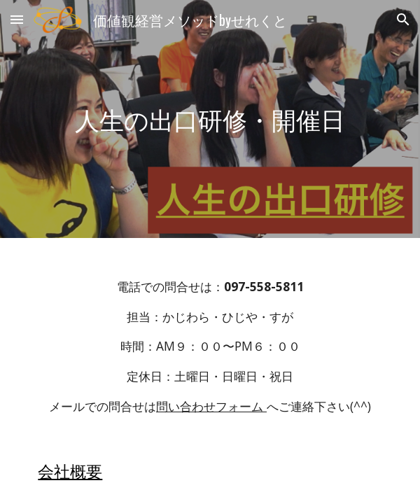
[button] (17, 19)
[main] (210, 119)
